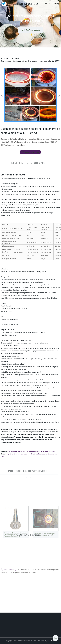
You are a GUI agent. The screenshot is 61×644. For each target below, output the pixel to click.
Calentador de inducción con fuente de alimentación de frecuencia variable (31, 452)
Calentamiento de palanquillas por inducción (42, 429)
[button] (46, 4)
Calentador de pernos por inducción (13, 429)
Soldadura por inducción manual (39, 437)
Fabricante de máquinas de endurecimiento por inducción (21, 432)
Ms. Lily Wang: (9, 576)
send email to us (31, 152)
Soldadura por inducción (46, 434)
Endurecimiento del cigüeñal (11, 442)
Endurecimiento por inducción (41, 440)
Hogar (6, 58)
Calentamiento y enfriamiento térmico (14, 437)
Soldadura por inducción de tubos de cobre (21, 434)
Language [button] (56, 4)
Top (56, 638)
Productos (16, 58)
